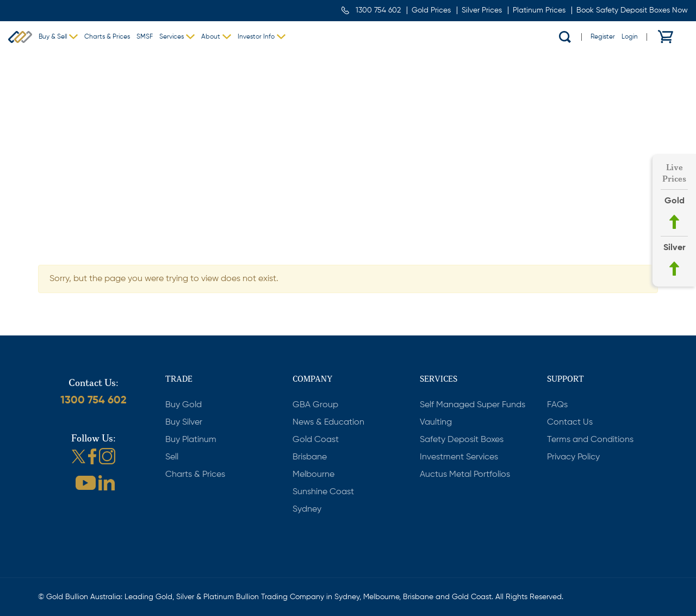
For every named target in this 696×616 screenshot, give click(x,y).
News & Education (328, 422)
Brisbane (310, 457)
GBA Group (315, 405)
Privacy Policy (573, 457)
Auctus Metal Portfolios (465, 475)
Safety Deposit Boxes (462, 440)
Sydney (307, 509)
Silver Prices (482, 10)
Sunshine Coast (323, 492)
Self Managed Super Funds (473, 405)
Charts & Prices (107, 37)
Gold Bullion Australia (20, 37)
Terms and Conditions (590, 440)
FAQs (557, 405)
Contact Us (570, 422)
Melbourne (313, 475)
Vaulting (436, 422)
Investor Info (256, 37)
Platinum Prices (539, 10)
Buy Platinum (191, 440)
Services (172, 37)
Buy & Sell (53, 37)
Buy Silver (184, 422)
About (211, 37)
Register (603, 37)
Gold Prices (431, 10)
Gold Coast (316, 440)
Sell (172, 457)
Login (630, 37)
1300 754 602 (378, 10)
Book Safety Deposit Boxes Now (632, 10)
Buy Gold (184, 405)
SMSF (145, 37)
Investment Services (459, 457)
